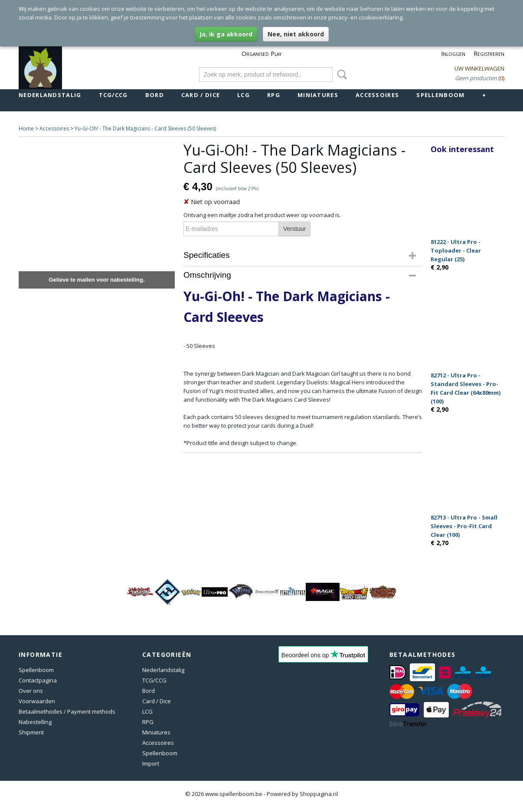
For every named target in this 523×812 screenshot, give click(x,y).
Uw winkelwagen (479, 68)
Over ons (31, 691)
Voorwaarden (37, 701)
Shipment (31, 732)
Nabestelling (35, 722)
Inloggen (453, 54)
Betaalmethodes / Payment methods (67, 711)
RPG (274, 95)
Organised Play (261, 54)
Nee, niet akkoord (296, 34)
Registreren (489, 54)
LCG (244, 95)
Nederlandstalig (50, 95)
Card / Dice (201, 95)
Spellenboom (440, 95)
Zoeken (340, 75)
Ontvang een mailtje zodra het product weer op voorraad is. (262, 215)
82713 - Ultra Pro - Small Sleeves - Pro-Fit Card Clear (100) (464, 526)
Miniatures (318, 95)
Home (26, 128)
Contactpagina (38, 680)
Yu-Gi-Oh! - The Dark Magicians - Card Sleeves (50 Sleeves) (145, 128)
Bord (155, 95)
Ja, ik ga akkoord (226, 34)
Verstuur (294, 229)
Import (151, 763)
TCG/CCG (113, 95)
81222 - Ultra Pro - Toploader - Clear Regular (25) (456, 250)
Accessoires (377, 95)
